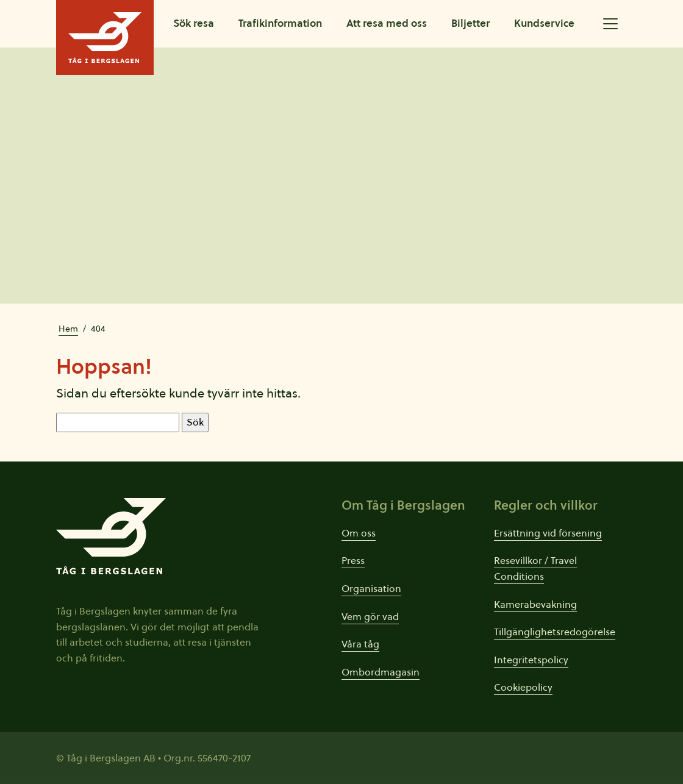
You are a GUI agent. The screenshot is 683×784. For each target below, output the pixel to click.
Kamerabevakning (535, 604)
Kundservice (544, 23)
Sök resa (194, 23)
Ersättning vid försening (548, 533)
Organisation (371, 588)
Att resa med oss (387, 23)
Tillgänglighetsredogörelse (555, 632)
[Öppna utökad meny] (610, 24)
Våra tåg (360, 644)
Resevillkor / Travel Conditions (535, 568)
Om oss (359, 533)
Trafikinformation (280, 23)
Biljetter (470, 23)
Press (353, 560)
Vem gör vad (370, 616)
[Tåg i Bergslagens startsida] (105, 37)
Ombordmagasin (381, 672)
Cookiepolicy (523, 687)
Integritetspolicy (531, 660)
